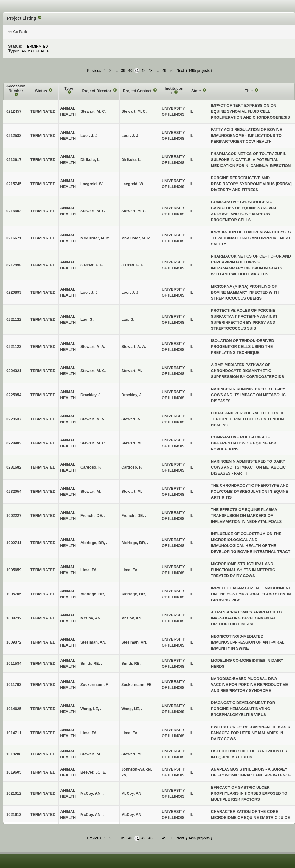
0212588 (14, 135)
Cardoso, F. (132, 467)
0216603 (14, 211)
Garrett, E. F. (133, 265)
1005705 (14, 594)
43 (150, 71)
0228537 (14, 419)
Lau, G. (128, 319)
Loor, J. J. (130, 135)
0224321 (14, 371)
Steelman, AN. (134, 642)
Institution (174, 88)
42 (143, 71)
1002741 (14, 543)
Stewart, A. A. (134, 347)
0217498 (14, 265)
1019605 (14, 772)
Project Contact (138, 91)
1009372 (14, 642)
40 (130, 71)
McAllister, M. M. (136, 238)
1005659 (14, 570)
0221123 (14, 347)
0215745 (14, 184)
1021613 (14, 814)
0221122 (14, 319)
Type (69, 88)
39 (123, 71)
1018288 (14, 754)
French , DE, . (134, 516)
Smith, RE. (131, 663)
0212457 (14, 111)
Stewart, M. (132, 371)
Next (180, 71)
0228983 (14, 443)
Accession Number (16, 88)
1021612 (14, 793)
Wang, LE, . (132, 709)
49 (164, 71)
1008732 (14, 618)
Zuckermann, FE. (137, 685)
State (197, 91)
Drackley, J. (132, 395)
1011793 (14, 685)
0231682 (14, 467)
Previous (94, 71)
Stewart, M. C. (134, 111)
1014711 (14, 733)
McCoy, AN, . (133, 618)
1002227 (14, 516)
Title (249, 91)
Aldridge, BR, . (135, 543)
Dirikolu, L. (131, 160)
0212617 (14, 160)
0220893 (14, 292)
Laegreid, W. (133, 184)
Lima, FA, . (131, 570)
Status (42, 91)
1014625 (14, 709)
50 (171, 71)
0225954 (14, 395)
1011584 (14, 663)
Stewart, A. (131, 419)
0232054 (14, 491)
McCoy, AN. (132, 793)
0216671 (14, 238)
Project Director (97, 91)
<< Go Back (17, 32)
